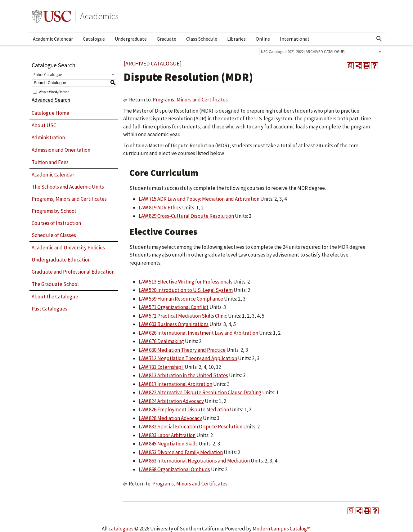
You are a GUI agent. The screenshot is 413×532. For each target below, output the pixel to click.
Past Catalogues (49, 309)
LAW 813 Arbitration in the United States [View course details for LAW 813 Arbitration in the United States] (183, 375)
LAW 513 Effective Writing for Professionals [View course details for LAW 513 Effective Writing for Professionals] (186, 282)
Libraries (236, 39)
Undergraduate (131, 39)
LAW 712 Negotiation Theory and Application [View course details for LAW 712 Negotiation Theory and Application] (188, 358)
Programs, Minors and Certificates (69, 199)
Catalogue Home (50, 113)
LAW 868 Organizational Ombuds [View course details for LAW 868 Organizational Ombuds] (174, 469)
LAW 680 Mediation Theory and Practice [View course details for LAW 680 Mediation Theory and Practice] (182, 350)
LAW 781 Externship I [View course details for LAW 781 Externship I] (161, 367)
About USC (44, 125)
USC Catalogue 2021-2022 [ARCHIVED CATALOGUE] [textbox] (303, 52)
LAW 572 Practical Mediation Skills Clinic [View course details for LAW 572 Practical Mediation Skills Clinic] (183, 316)
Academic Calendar (53, 39)
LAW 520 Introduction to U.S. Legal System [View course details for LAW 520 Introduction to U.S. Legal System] (186, 290)
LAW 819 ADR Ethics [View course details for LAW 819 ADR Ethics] (160, 208)
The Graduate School (55, 284)
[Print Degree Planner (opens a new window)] (350, 66)
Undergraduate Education (61, 260)
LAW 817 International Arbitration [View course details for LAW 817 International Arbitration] (175, 384)
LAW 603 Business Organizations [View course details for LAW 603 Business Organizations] (174, 324)
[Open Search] (379, 39)
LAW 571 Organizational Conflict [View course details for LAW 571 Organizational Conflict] (174, 307)
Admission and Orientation (61, 150)
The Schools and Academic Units (68, 187)
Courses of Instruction (56, 223)
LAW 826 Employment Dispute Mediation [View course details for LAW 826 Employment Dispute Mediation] (184, 409)
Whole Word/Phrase (54, 91)
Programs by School (54, 211)
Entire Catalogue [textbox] (48, 75)
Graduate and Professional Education (73, 272)
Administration (48, 137)
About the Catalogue (55, 297)
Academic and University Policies (68, 248)
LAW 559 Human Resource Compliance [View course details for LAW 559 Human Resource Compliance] (181, 299)
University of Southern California (52, 16)
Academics (99, 16)
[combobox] (321, 51)
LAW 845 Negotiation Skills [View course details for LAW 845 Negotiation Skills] (168, 444)
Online (263, 39)
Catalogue (94, 39)
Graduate (166, 39)
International (294, 39)
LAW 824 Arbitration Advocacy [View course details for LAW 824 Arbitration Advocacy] (171, 401)
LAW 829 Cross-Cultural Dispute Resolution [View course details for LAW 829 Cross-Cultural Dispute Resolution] (186, 216)
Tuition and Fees (50, 162)
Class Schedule (202, 39)
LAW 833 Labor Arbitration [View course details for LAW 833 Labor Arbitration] (167, 435)
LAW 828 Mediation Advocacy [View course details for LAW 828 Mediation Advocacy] (170, 418)
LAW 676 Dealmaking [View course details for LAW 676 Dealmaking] (161, 341)
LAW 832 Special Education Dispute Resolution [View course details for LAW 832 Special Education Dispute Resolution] (191, 427)
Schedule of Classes (54, 235)
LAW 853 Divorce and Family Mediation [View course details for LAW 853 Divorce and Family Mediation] (181, 452)
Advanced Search (51, 100)
